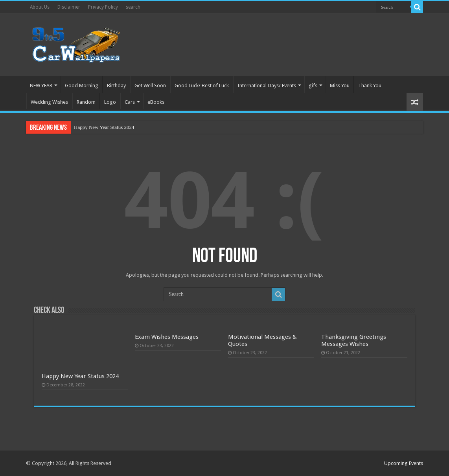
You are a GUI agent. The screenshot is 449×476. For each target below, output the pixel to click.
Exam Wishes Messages (167, 337)
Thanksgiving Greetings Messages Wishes (354, 340)
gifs (313, 85)
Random (86, 102)
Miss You (340, 85)
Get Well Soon (150, 85)
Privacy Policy (103, 7)
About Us (40, 7)
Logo (110, 102)
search (133, 7)
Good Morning (82, 85)
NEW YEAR (41, 85)
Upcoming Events (404, 463)
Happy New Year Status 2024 (104, 127)
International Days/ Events (267, 85)
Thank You (370, 85)
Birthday (116, 85)
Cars (130, 102)
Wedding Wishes (49, 102)
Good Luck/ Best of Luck (202, 85)
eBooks (156, 102)
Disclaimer (69, 7)
